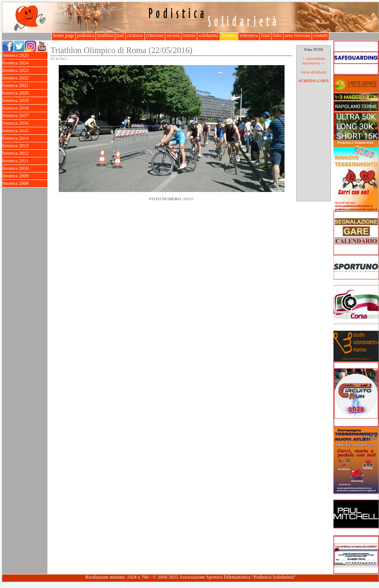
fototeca (229, 35)
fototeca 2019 (25, 101)
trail (120, 35)
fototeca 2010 (25, 168)
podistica (86, 35)
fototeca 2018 (25, 108)
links (277, 35)
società (173, 35)
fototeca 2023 (25, 71)
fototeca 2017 (25, 116)
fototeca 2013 (25, 146)
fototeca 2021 (25, 86)
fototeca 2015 (25, 131)
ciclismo (135, 35)
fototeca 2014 (25, 138)
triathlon (105, 35)
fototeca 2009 (25, 176)
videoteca (249, 35)
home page (64, 35)
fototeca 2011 (25, 161)
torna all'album (314, 72)
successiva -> (314, 63)
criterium (155, 35)
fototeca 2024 (25, 63)
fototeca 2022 (25, 78)
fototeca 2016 (25, 123)
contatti (320, 35)
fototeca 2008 (25, 184)
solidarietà (209, 35)
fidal (265, 35)
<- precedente (313, 58)
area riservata (298, 35)
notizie (189, 35)
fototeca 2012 (25, 153)
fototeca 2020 (25, 93)
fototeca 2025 (25, 56)
